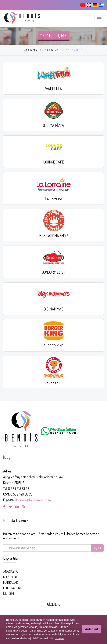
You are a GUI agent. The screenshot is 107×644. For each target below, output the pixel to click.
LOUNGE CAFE (54, 162)
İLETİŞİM (9, 593)
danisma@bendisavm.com (33, 500)
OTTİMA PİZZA (53, 125)
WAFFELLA (53, 89)
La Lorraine (54, 199)
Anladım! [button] (92, 629)
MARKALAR (52, 50)
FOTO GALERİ (12, 588)
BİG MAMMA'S (54, 309)
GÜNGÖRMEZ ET (54, 272)
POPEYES (53, 382)
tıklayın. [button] (60, 638)
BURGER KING (53, 346)
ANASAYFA (31, 50)
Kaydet (97, 548)
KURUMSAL (11, 577)
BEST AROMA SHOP (53, 236)
